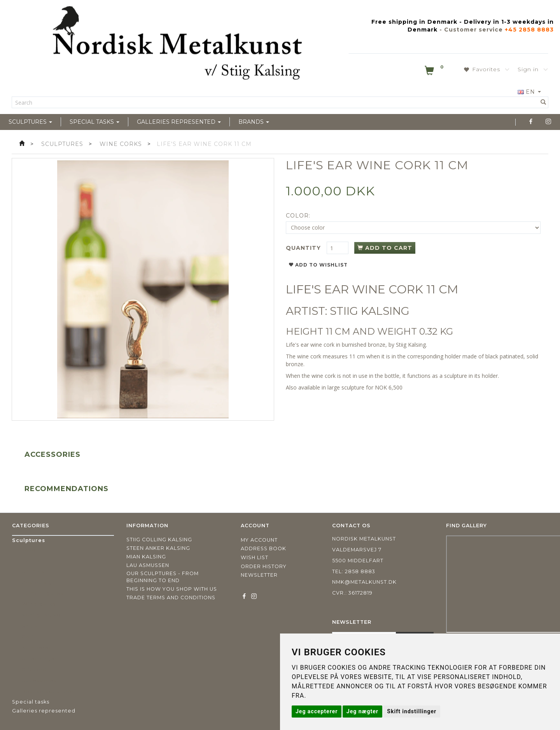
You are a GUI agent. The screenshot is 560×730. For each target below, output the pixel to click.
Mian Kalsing (146, 557)
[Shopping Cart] (435, 72)
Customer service (473, 30)
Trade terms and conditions (171, 598)
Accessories (52, 454)
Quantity (304, 248)
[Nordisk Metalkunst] (177, 45)
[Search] (543, 102)
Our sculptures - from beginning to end (163, 577)
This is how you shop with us (172, 589)
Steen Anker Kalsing (158, 548)
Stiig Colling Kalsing (159, 540)
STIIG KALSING (370, 311)
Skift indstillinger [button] (412, 711)
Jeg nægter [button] (362, 711)
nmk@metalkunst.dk (364, 582)
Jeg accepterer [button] (317, 711)
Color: (298, 216)
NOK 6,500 (389, 387)
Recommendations (66, 489)
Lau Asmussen (148, 565)
